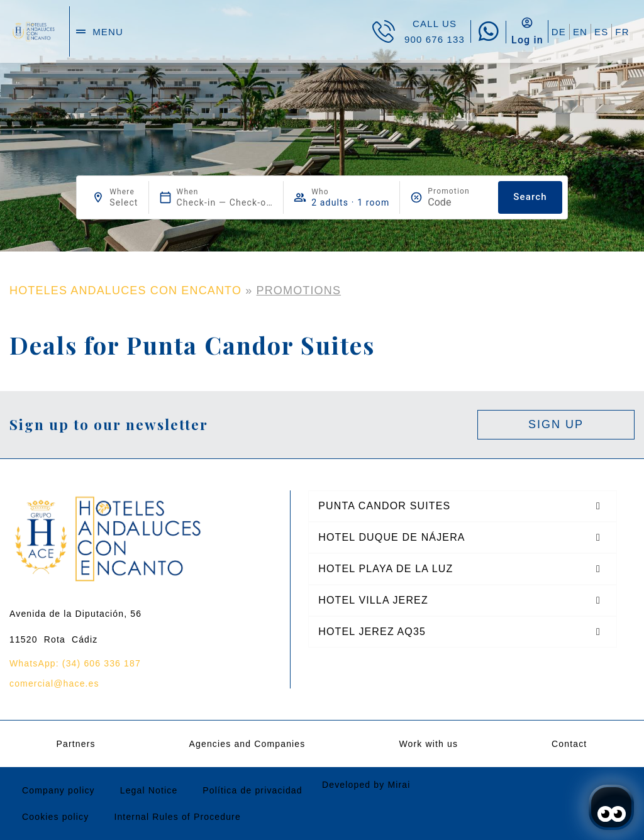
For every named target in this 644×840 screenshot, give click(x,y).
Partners (75, 744)
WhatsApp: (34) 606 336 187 (75, 663)
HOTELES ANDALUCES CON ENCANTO (125, 290)
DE (559, 32)
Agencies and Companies (247, 744)
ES (601, 32)
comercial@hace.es (54, 683)
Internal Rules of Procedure (177, 817)
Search (530, 197)
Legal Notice (149, 790)
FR (622, 32)
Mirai (399, 785)
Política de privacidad (252, 790)
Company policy (58, 790)
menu (108, 32)
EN (580, 32)
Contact (569, 744)
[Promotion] (458, 202)
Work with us (428, 744)
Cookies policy (55, 817)
